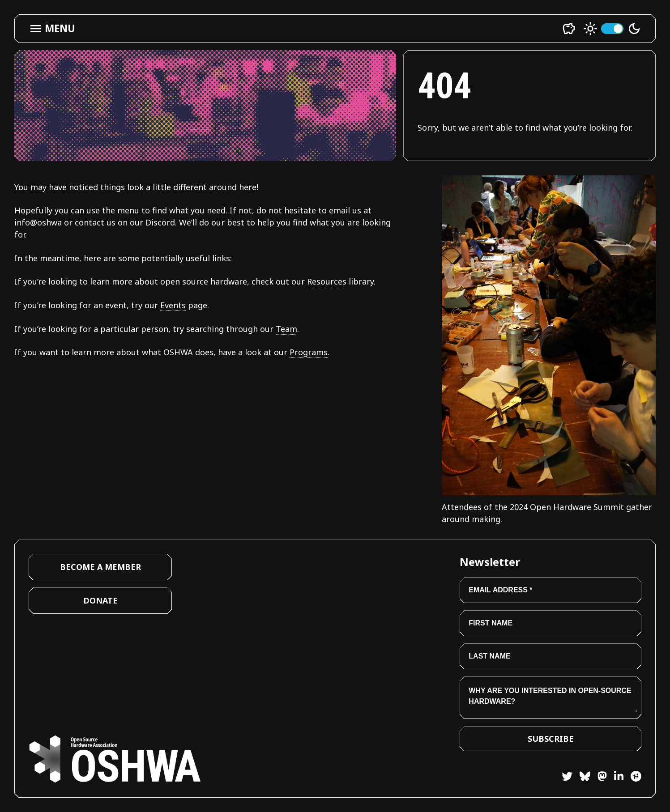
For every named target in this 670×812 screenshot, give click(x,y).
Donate (100, 600)
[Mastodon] (599, 778)
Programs (309, 352)
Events (173, 305)
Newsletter (490, 562)
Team (286, 329)
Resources (327, 281)
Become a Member (100, 567)
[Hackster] (636, 776)
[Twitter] (567, 778)
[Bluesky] (581, 778)
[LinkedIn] (615, 778)
